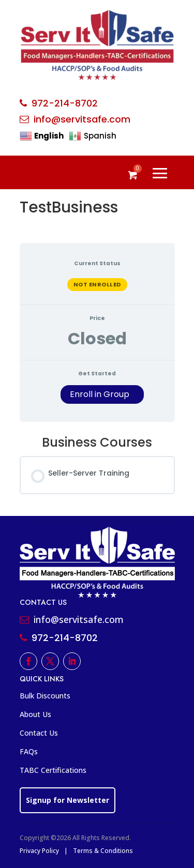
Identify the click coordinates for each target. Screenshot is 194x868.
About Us (35, 714)
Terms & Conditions (103, 851)
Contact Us (39, 733)
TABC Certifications (53, 770)
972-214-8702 (65, 103)
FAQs (29, 751)
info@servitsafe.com (82, 119)
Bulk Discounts (45, 696)
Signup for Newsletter (68, 800)
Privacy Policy (39, 851)
